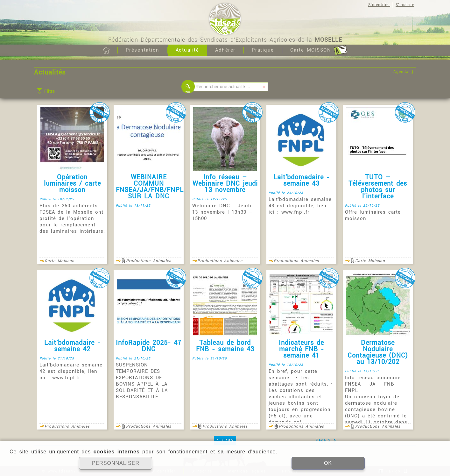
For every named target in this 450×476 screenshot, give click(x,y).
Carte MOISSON (319, 50)
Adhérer (225, 50)
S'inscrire (405, 5)
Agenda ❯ (404, 72)
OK (328, 463)
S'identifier (379, 5)
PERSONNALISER (116, 463)
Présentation (143, 50)
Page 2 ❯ (326, 440)
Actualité (187, 50)
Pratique (263, 50)
